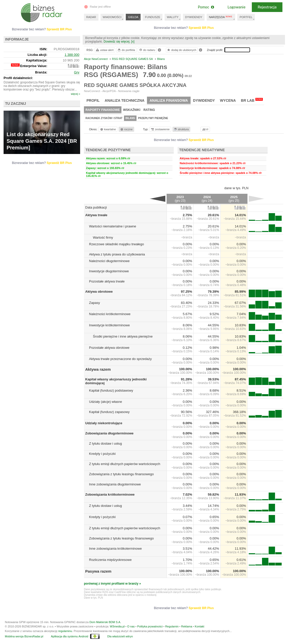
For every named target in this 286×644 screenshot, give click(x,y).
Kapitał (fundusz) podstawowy (111, 390)
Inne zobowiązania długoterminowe (115, 484)
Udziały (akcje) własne (105, 402)
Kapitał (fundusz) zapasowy (109, 412)
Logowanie (237, 7)
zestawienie (160, 129)
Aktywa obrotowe (99, 292)
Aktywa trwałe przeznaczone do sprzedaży (120, 359)
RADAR (91, 17)
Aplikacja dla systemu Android (69, 636)
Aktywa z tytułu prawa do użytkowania (117, 254)
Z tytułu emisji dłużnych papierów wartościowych (125, 464)
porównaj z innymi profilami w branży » (112, 584)
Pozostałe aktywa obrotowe (109, 348)
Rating (149, 110)
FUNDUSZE (153, 17)
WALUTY (173, 17)
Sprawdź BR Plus (201, 28)
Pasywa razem (98, 571)
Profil (93, 100)
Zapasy (95, 303)
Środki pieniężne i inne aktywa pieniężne (123, 336)
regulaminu (65, 631)
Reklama (187, 626)
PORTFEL (246, 17)
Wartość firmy (103, 237)
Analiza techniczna (125, 100)
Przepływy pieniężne (153, 118)
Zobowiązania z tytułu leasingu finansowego (121, 474)
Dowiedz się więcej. (117, 42)
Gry (77, 72)
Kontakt (199, 626)
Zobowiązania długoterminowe (109, 433)
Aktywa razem (98, 369)
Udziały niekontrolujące (104, 423)
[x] (133, 42)
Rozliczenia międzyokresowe (110, 560)
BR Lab (252, 100)
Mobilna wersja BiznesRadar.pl (24, 636)
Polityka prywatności (150, 626)
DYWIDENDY (194, 17)
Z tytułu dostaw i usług (105, 443)
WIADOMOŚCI (112, 17)
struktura (181, 129)
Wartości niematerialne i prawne (113, 226)
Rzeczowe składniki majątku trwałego (116, 244)
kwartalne (108, 129)
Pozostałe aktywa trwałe (107, 281)
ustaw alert (104, 50)
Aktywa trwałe (96, 215)
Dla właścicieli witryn (120, 636)
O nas (131, 626)
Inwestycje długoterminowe (109, 271)
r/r (205, 129)
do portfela (126, 50)
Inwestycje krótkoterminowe (109, 325)
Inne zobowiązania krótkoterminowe (115, 549)
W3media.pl (117, 626)
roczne (126, 129)
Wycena (228, 100)
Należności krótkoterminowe (110, 314)
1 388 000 (72, 55)
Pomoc (206, 7)
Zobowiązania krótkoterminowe (110, 494)
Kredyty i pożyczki (102, 454)
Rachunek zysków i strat (104, 118)
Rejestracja (267, 7)
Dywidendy (204, 100)
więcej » (76, 94)
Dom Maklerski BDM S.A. (105, 622)
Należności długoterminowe (109, 261)
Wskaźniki (132, 110)
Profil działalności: (18, 78)
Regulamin (172, 626)
